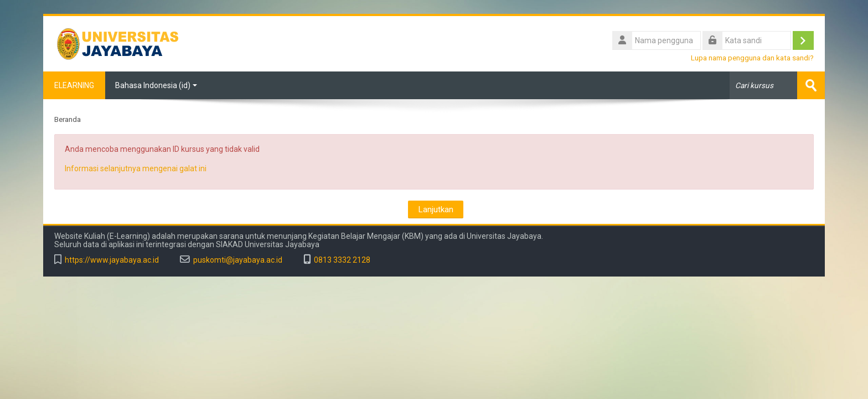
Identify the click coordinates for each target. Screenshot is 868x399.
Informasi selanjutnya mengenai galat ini (136, 168)
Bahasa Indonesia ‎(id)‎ (156, 85)
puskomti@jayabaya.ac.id (238, 260)
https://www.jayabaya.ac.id (112, 260)
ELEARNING (74, 85)
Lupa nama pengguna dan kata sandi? (752, 58)
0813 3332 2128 (342, 260)
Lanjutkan (436, 209)
